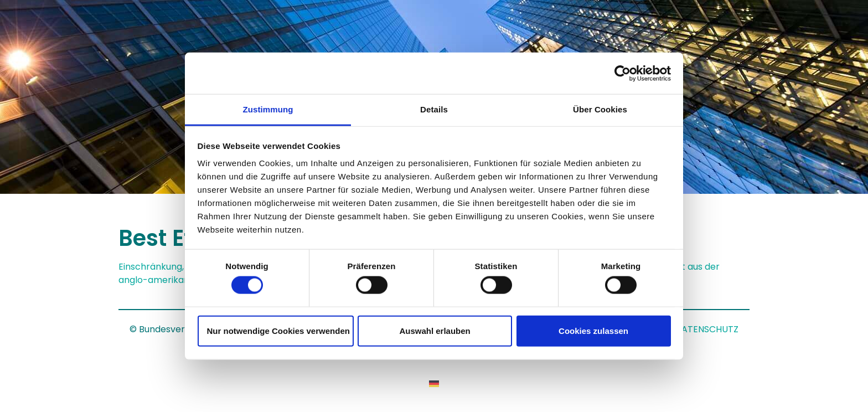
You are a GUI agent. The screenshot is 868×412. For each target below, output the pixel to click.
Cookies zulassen (593, 330)
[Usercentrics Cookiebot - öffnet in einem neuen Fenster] (622, 73)
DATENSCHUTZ (707, 329)
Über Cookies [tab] (600, 109)
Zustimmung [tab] (268, 109)
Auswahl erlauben (435, 330)
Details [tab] (434, 109)
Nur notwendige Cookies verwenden (278, 330)
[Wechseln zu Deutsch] (434, 383)
